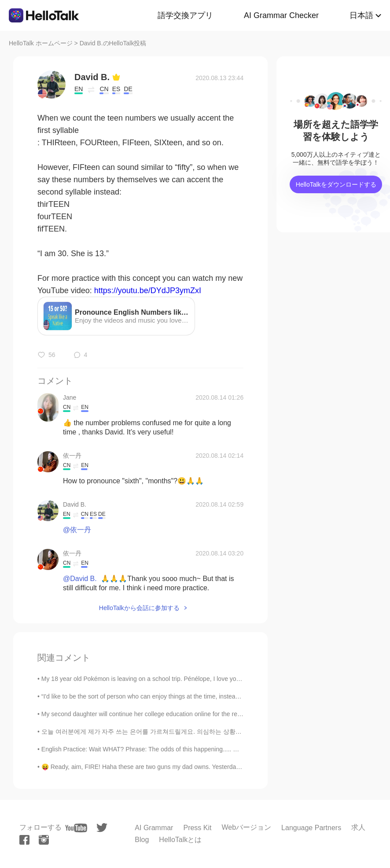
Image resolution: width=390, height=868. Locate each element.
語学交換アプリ (185, 15)
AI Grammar (154, 828)
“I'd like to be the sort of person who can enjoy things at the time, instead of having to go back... (171, 696)
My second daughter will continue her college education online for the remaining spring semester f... (177, 714)
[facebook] (24, 840)
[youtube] (76, 828)
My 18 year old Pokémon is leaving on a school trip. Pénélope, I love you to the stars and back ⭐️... (177, 679)
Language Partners (311, 828)
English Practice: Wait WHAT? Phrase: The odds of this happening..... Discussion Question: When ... (178, 749)
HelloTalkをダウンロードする (336, 184)
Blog (142, 840)
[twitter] (102, 828)
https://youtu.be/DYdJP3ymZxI (148, 291)
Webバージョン (246, 827)
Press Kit (197, 828)
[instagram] (44, 840)
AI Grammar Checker (281, 15)
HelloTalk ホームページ (41, 43)
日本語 (361, 15)
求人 (358, 827)
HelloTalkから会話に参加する (139, 608)
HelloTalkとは (180, 840)
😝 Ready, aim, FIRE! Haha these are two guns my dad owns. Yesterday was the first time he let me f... (182, 767)
